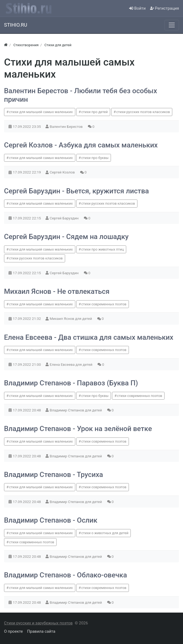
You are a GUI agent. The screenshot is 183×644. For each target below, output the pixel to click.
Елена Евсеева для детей (72, 364)
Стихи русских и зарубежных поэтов (38, 623)
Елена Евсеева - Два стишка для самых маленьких (89, 337)
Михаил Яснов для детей (71, 319)
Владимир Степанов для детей (76, 410)
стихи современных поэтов (104, 304)
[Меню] (172, 25)
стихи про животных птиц (102, 249)
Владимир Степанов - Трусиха (54, 475)
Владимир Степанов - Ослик (51, 520)
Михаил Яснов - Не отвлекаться (57, 291)
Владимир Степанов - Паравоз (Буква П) (71, 383)
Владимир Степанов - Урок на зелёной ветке (78, 429)
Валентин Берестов (67, 126)
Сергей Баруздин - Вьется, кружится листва (76, 191)
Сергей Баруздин (65, 218)
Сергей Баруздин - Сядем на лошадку (66, 237)
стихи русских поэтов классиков (143, 112)
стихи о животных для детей (105, 533)
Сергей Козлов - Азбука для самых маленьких (81, 145)
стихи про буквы (95, 158)
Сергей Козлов (63, 172)
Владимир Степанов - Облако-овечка (66, 575)
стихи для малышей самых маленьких (41, 112)
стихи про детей (94, 112)
